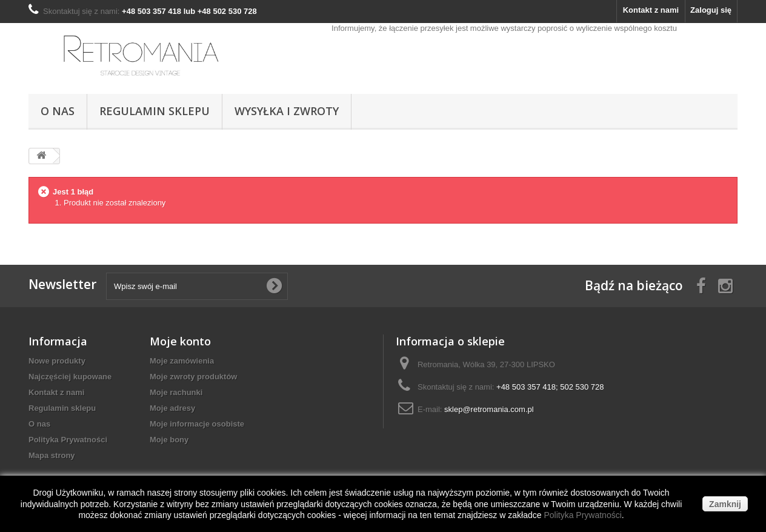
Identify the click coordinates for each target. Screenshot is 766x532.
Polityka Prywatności (68, 440)
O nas (58, 111)
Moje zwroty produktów (193, 377)
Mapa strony (52, 455)
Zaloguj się (711, 10)
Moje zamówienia (182, 361)
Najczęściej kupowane (70, 377)
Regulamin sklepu (155, 111)
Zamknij (725, 504)
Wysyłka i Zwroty (287, 111)
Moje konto (180, 341)
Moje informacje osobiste (197, 424)
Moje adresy (172, 408)
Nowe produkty (57, 361)
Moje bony (169, 440)
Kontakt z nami (651, 10)
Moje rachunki (176, 392)
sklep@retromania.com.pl (489, 409)
